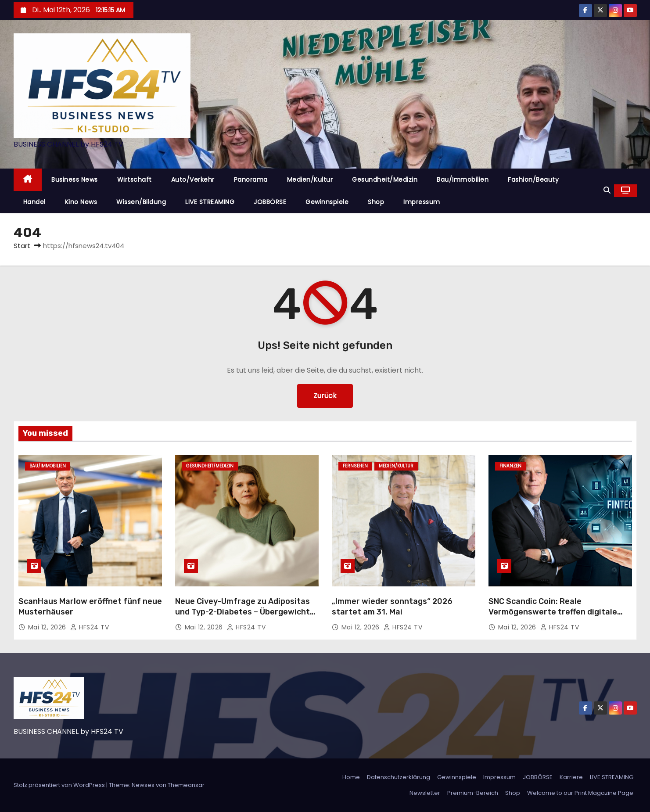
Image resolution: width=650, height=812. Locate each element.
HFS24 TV (90, 627)
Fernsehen (355, 466)
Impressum (422, 202)
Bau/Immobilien (463, 180)
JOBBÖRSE (270, 202)
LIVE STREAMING (210, 202)
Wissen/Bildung (141, 202)
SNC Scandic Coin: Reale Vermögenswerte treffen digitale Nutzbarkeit (553, 612)
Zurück (325, 396)
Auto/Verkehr (193, 180)
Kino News (81, 202)
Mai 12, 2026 (48, 627)
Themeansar (186, 785)
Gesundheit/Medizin (385, 180)
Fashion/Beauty (533, 180)
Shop (376, 202)
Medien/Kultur (310, 180)
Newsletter (425, 793)
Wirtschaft (135, 180)
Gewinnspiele (327, 202)
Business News (75, 180)
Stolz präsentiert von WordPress (60, 785)
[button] (607, 190)
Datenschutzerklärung (399, 777)
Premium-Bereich (473, 793)
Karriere (571, 777)
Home (351, 777)
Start (22, 246)
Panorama (251, 180)
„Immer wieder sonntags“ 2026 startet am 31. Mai (392, 607)
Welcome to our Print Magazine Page (580, 793)
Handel (34, 202)
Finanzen (510, 466)
